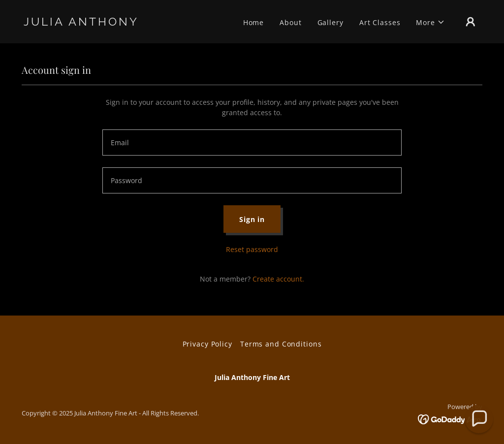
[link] (88, 23)
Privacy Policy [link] (207, 344)
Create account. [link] (278, 279)
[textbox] (252, 143)
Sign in (252, 219)
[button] (430, 22)
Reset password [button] (252, 249)
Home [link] (254, 22)
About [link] (290, 22)
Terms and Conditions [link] (281, 344)
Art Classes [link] (380, 22)
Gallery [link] (331, 22)
